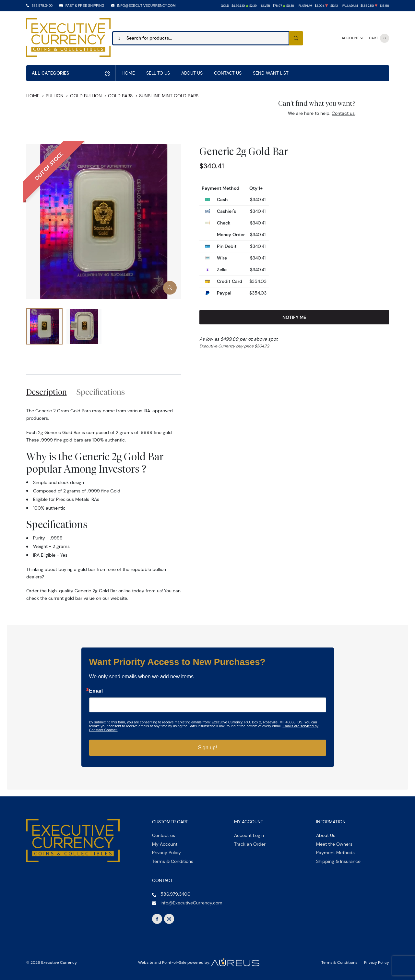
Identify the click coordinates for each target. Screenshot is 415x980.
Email (96, 691)
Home (128, 73)
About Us (192, 73)
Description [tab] (47, 392)
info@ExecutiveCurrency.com (146, 6)
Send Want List (271, 73)
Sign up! (208, 748)
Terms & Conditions (173, 861)
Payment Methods (335, 853)
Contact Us (228, 73)
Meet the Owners (334, 844)
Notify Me (294, 317)
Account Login (249, 835)
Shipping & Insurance (338, 861)
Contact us (343, 113)
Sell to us (158, 73)
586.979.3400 (42, 6)
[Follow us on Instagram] (169, 919)
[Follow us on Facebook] (157, 919)
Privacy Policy (166, 853)
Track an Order (250, 844)
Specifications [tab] (101, 392)
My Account (165, 844)
